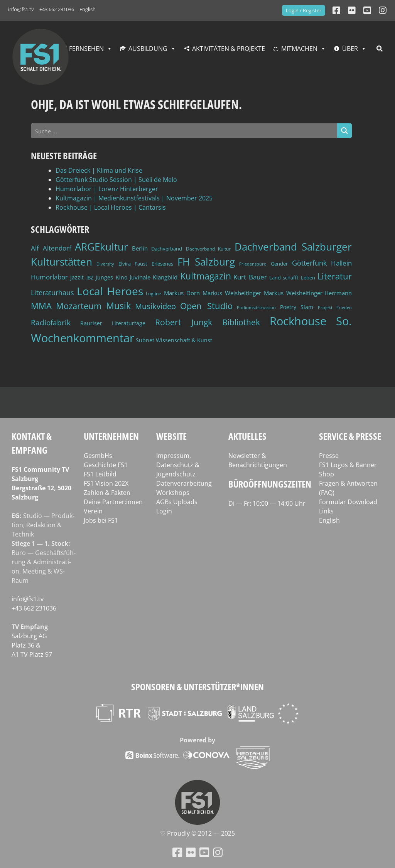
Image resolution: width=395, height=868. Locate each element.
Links (326, 511)
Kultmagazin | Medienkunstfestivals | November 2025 (134, 198)
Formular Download (348, 502)
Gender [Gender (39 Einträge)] (279, 264)
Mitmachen (299, 49)
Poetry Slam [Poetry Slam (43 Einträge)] (297, 307)
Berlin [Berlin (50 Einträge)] (140, 248)
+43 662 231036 (57, 9)
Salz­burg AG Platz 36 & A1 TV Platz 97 (32, 645)
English (88, 9)
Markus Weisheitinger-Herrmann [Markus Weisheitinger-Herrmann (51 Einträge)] (308, 293)
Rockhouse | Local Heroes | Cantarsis (111, 207)
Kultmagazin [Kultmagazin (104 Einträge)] (206, 276)
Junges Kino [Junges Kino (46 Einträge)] (111, 277)
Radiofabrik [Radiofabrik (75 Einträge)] (51, 322)
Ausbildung (148, 49)
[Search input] (184, 131)
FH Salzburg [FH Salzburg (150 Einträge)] (206, 262)
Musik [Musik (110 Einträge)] (118, 306)
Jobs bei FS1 (101, 520)
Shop (327, 474)
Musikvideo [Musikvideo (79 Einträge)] (155, 306)
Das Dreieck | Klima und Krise (99, 170)
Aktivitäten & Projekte (229, 49)
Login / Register (304, 10)
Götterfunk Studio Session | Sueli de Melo (116, 180)
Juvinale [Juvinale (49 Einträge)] (140, 277)
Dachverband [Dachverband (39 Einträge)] (167, 249)
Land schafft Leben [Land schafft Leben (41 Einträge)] (292, 278)
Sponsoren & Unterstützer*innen (197, 687)
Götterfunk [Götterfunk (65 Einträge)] (309, 263)
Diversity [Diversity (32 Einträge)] (105, 264)
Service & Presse (350, 436)
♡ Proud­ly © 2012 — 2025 (197, 833)
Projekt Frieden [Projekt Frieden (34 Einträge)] (335, 307)
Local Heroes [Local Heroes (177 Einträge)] (110, 291)
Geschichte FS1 (106, 465)
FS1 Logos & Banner (348, 465)
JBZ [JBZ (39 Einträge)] (90, 278)
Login (164, 511)
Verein (93, 511)
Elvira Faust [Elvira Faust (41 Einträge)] (133, 264)
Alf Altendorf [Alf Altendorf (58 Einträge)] (51, 248)
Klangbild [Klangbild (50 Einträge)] (165, 277)
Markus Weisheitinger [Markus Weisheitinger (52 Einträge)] (232, 293)
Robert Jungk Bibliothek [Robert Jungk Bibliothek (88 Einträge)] (207, 322)
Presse (329, 456)
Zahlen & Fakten (107, 493)
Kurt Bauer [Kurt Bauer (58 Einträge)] (250, 277)
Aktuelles (247, 436)
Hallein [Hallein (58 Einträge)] (341, 263)
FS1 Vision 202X (106, 483)
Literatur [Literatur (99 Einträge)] (335, 276)
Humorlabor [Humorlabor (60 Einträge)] (49, 277)
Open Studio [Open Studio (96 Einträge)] (206, 306)
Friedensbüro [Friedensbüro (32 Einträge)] (253, 264)
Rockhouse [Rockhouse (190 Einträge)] (298, 321)
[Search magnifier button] (344, 131)
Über (350, 49)
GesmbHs (98, 456)
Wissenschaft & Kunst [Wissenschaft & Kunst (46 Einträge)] (184, 340)
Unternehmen (111, 436)
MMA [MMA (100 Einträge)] (41, 306)
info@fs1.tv (21, 9)
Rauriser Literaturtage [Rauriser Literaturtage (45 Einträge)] (113, 323)
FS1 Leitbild (100, 474)
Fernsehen (86, 49)
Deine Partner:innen (113, 502)
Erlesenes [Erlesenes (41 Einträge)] (162, 264)
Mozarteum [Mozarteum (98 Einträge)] (79, 306)
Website (171, 436)
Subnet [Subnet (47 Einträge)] (145, 340)
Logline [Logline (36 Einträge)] (154, 293)
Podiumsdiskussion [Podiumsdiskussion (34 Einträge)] (256, 307)
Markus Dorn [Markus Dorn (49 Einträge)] (182, 293)
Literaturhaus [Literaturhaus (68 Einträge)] (52, 292)
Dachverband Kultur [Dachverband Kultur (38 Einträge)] (208, 249)
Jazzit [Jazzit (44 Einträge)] (77, 277)
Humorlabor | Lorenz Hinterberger (107, 189)
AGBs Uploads (177, 502)
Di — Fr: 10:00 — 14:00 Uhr (267, 503)
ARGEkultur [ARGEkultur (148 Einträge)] (101, 247)
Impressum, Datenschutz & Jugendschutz (178, 465)
